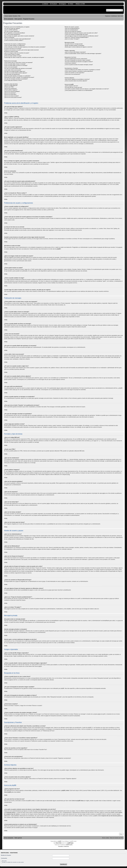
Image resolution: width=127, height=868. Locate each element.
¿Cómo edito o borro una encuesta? (13, 70)
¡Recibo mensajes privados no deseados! (74, 45)
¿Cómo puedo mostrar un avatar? (12, 54)
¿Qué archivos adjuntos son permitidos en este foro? (77, 79)
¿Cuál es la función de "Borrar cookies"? (14, 40)
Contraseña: (4, 858)
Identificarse (5, 853)
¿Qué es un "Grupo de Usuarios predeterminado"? (77, 37)
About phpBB (8, 792)
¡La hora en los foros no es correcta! (13, 48)
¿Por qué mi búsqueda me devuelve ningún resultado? (78, 60)
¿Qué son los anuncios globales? (12, 91)
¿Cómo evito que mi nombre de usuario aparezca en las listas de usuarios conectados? (25, 47)
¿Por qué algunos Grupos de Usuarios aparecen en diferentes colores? (82, 36)
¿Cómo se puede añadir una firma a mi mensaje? (16, 65)
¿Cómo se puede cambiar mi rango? (13, 56)
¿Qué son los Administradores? (72, 28)
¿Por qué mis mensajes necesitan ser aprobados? (16, 79)
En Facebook (54, 4)
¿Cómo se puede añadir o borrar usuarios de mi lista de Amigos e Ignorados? (83, 54)
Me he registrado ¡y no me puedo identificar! (15, 33)
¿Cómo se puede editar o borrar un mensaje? (15, 64)
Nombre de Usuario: (6, 855)
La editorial (45, 4)
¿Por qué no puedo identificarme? (12, 34)
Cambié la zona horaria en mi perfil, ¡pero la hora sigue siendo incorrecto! (21, 50)
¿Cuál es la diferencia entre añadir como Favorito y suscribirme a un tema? (82, 70)
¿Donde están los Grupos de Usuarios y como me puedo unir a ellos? (81, 33)
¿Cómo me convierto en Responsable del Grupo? (76, 34)
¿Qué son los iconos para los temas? (13, 97)
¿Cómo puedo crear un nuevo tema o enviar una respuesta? (18, 63)
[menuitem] (15, 16)
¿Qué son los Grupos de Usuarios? (73, 31)
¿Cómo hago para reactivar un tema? (13, 80)
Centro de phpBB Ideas (78, 801)
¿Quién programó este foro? (71, 86)
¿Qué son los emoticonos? (10, 88)
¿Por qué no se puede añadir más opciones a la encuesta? (18, 68)
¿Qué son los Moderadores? (71, 30)
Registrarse (14, 853)
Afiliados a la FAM (80, 4)
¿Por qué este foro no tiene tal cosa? (73, 87)
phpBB (58, 249)
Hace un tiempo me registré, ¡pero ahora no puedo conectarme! (19, 36)
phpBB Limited (65, 790)
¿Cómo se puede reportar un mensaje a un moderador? (17, 76)
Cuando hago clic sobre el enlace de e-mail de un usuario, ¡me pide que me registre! (24, 57)
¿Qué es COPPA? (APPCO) (11, 30)
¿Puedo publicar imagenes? (11, 90)
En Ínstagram (62, 4)
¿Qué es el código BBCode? (11, 85)
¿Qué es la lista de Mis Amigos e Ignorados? (75, 52)
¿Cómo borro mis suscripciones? (72, 74)
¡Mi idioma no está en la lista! (11, 51)
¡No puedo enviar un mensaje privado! (74, 44)
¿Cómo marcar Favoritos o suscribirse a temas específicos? (79, 71)
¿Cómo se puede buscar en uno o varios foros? (76, 59)
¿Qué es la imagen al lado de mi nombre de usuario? (17, 53)
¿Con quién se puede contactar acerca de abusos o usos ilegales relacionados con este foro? (87, 89)
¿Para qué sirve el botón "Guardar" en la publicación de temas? (19, 77)
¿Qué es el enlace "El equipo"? (72, 39)
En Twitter (71, 4)
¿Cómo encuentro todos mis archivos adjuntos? (76, 81)
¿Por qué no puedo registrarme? (12, 31)
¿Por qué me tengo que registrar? (12, 28)
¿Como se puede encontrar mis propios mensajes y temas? (79, 65)
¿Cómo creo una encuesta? (11, 67)
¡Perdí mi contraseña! (9, 37)
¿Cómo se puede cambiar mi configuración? (15, 45)
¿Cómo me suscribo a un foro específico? (75, 73)
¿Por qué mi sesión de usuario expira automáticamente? (17, 39)
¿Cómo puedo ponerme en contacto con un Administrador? (79, 90)
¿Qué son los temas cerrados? (11, 96)
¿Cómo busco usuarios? (70, 63)
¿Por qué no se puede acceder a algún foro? (15, 71)
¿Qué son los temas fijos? (10, 94)
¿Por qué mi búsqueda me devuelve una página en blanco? (79, 62)
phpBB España (69, 845)
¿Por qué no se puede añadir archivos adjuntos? (16, 73)
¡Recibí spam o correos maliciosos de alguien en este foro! (79, 47)
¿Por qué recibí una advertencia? (12, 74)
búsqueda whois (11, 812)
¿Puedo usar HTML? (9, 87)
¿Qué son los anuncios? (10, 93)
